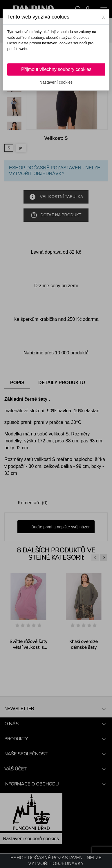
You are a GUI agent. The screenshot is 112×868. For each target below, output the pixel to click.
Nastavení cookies (56, 82)
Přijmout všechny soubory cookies (56, 69)
